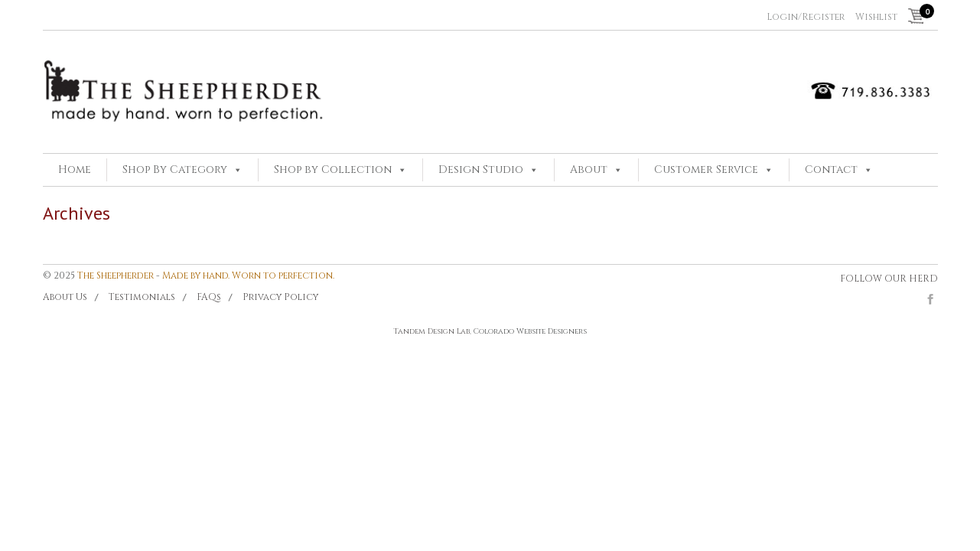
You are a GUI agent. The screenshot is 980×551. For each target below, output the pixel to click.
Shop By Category (175, 170)
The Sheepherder (116, 275)
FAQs (209, 297)
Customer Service (706, 170)
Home (75, 170)
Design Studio (481, 170)
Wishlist (876, 17)
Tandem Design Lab (431, 331)
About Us (65, 297)
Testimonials (142, 297)
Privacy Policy (280, 297)
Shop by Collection (333, 170)
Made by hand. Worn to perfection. (248, 275)
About (589, 170)
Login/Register (806, 17)
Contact (831, 170)
